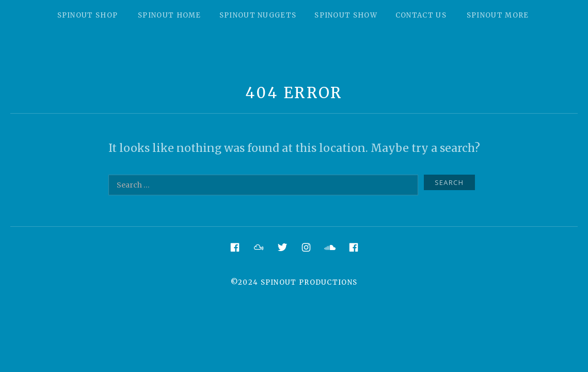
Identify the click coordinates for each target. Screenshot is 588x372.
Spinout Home (170, 15)
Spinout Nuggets (258, 15)
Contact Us (421, 15)
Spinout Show (346, 15)
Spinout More (498, 15)
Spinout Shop (88, 15)
